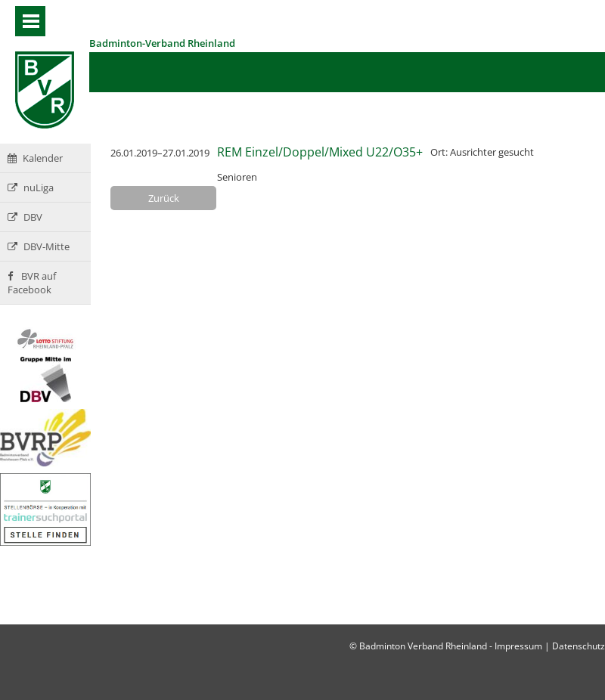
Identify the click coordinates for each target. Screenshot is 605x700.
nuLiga (31, 187)
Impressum (518, 646)
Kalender (35, 158)
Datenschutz (579, 646)
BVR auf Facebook (32, 283)
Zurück (164, 198)
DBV (25, 217)
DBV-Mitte (39, 246)
